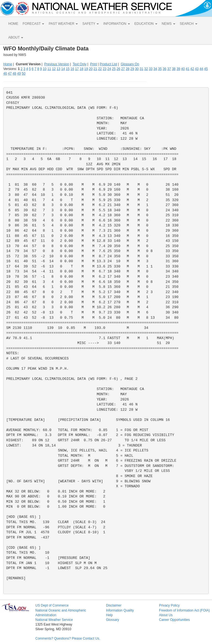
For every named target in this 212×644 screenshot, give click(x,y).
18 (82, 69)
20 (91, 69)
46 (5, 74)
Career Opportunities (174, 620)
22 (100, 69)
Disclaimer (114, 605)
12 (54, 69)
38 (174, 69)
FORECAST (33, 24)
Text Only (79, 64)
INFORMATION (116, 24)
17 (77, 69)
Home (8, 64)
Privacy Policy (169, 605)
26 (118, 69)
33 (151, 69)
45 (206, 69)
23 (104, 69)
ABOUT (16, 37)
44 (201, 69)
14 (63, 69)
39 (178, 69)
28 (128, 69)
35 (160, 69)
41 (188, 69)
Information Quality (120, 610)
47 (10, 74)
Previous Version (57, 64)
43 (197, 69)
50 (24, 74)
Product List (108, 64)
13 (58, 69)
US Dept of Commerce (52, 605)
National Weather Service (54, 620)
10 (45, 69)
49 (19, 74)
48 (14, 74)
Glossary (112, 620)
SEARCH (188, 24)
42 (192, 69)
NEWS (169, 24)
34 (155, 69)
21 (95, 69)
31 (141, 69)
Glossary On (130, 64)
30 (137, 69)
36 (164, 69)
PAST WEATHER (63, 24)
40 (183, 69)
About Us (166, 615)
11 (49, 69)
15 (68, 69)
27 (123, 69)
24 (109, 69)
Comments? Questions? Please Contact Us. (68, 638)
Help (109, 615)
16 (72, 69)
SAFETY (91, 24)
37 (169, 69)
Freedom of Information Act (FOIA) (184, 610)
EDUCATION (146, 24)
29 (132, 69)
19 (86, 69)
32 (146, 69)
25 (114, 69)
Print (93, 64)
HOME (13, 24)
